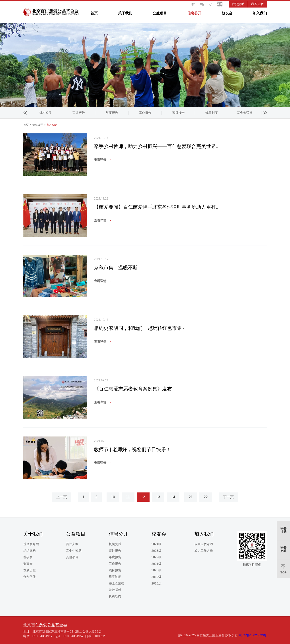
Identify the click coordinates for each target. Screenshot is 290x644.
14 (173, 497)
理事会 (28, 557)
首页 (94, 13)
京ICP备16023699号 (253, 635)
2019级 (157, 577)
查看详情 (100, 160)
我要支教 (257, 4)
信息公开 (194, 13)
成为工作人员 (204, 551)
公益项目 (160, 13)
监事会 (28, 564)
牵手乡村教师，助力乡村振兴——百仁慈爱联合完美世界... (157, 146)
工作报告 (79, 113)
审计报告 (115, 551)
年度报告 (45, 113)
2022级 (157, 557)
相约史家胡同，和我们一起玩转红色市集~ (139, 328)
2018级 (157, 583)
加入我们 (260, 13)
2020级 (157, 570)
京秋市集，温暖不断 (116, 268)
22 (206, 497)
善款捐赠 (212, 113)
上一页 (62, 497)
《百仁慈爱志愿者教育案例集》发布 (133, 389)
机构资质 (115, 544)
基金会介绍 (31, 544)
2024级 (157, 544)
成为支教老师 (204, 544)
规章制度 (145, 113)
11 (128, 497)
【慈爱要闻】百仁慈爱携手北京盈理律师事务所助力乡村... (157, 207)
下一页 (228, 497)
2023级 (157, 551)
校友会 (227, 13)
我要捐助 (238, 4)
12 (143, 497)
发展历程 (29, 570)
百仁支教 (72, 544)
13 (158, 497)
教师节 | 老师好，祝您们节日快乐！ (132, 449)
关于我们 (125, 13)
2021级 (157, 564)
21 (191, 497)
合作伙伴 (29, 577)
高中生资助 (74, 551)
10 (113, 497)
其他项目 (72, 557)
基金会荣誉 (178, 113)
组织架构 (29, 551)
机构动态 (245, 113)
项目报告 (112, 113)
